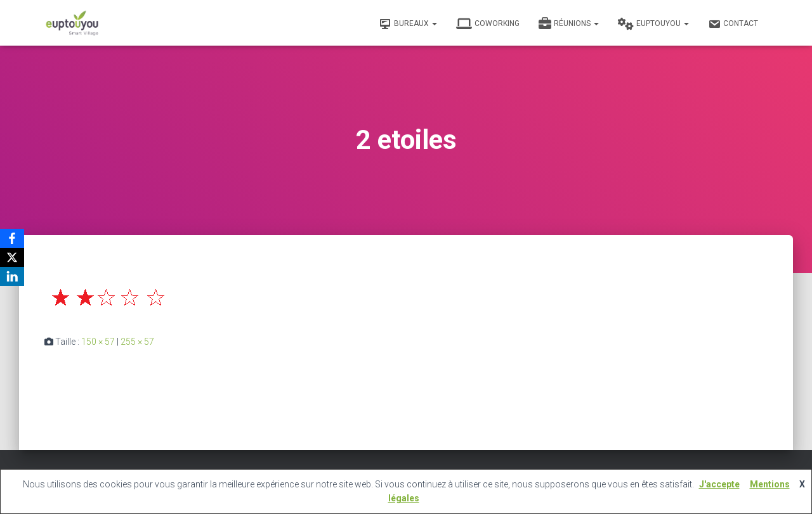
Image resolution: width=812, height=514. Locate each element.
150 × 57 (98, 342)
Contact (733, 24)
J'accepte (719, 484)
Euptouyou (653, 24)
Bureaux (408, 24)
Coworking (488, 24)
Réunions (569, 24)
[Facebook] (12, 238)
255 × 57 (137, 342)
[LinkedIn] (12, 276)
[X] (12, 257)
